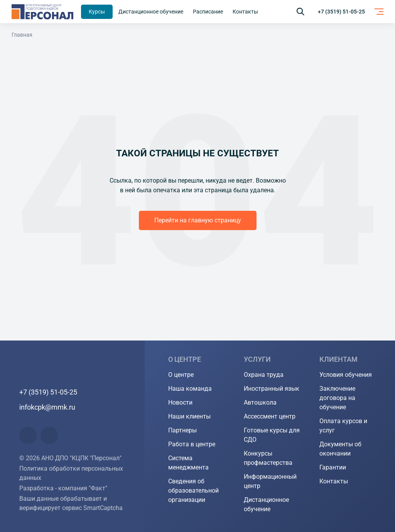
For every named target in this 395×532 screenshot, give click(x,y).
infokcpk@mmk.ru (47, 407)
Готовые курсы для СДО (272, 435)
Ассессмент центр (270, 416)
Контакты (334, 481)
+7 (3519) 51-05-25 (341, 12)
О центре (181, 375)
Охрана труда (264, 375)
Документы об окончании (340, 449)
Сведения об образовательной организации (193, 490)
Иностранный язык (272, 389)
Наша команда (190, 389)
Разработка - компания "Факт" (63, 488)
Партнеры (182, 430)
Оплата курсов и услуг (343, 426)
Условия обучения (346, 375)
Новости (180, 402)
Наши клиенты (189, 416)
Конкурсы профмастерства (268, 458)
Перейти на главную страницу (198, 220)
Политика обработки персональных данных (71, 473)
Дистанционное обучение (266, 504)
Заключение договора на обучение (337, 398)
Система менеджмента (188, 463)
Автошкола (260, 402)
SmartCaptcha (103, 508)
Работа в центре (192, 444)
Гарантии (333, 467)
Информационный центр (270, 481)
